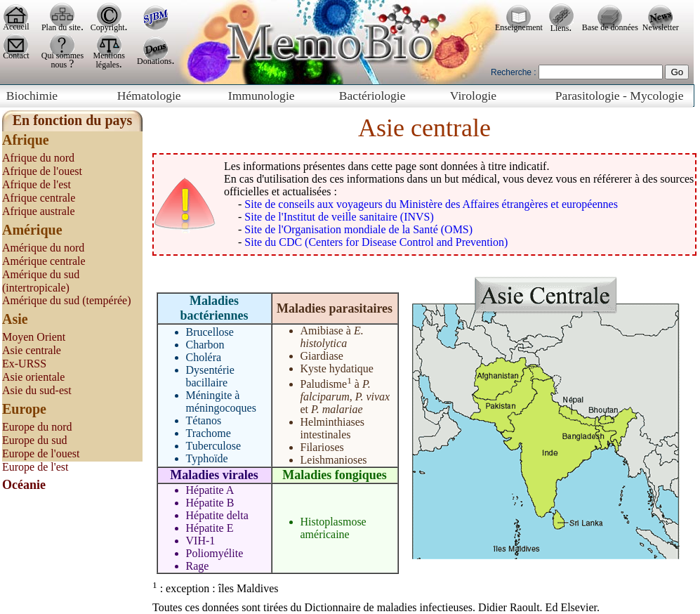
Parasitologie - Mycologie (620, 96)
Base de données (610, 27)
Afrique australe (39, 211)
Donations (154, 61)
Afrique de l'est (37, 184)
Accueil (16, 27)
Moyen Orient (34, 337)
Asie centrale (32, 350)
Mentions (109, 55)
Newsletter (661, 27)
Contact (16, 55)
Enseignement (519, 27)
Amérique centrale (44, 261)
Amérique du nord (43, 248)
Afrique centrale (39, 198)
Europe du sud (34, 440)
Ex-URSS (24, 364)
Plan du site (61, 27)
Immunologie (262, 96)
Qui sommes (62, 55)
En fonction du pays (73, 120)
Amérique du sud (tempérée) (66, 300)
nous (60, 65)
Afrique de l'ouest (42, 171)
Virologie (473, 96)
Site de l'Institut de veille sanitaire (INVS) (339, 217)
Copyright (108, 27)
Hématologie (149, 96)
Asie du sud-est (37, 390)
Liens (560, 28)
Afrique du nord (38, 158)
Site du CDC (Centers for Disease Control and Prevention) (376, 242)
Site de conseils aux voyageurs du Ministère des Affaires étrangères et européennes (431, 204)
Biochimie (32, 96)
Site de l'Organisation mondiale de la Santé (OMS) (358, 229)
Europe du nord (37, 427)
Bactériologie (372, 96)
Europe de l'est (35, 467)
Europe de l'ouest (41, 453)
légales (108, 65)
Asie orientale (33, 377)
